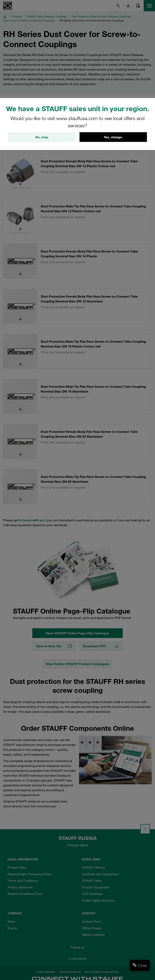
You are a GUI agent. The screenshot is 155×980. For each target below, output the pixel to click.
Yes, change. (113, 137)
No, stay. (42, 137)
